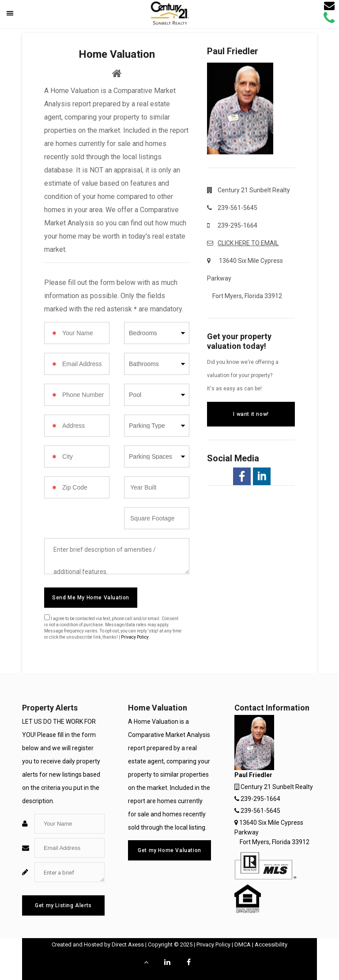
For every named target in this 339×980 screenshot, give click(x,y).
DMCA (243, 944)
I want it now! (251, 414)
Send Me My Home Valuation (91, 598)
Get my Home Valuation (169, 850)
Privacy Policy (135, 637)
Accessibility (271, 944)
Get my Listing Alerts (63, 905)
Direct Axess (128, 944)
